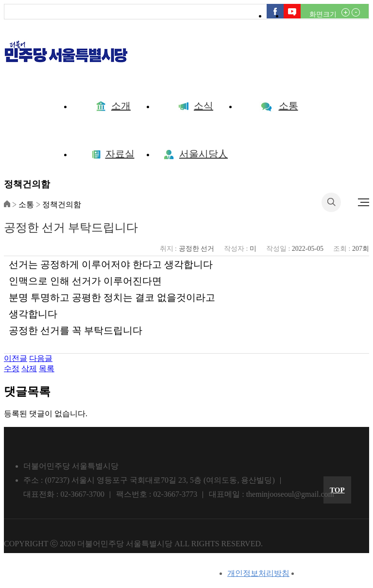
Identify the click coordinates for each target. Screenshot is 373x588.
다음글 (41, 358)
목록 (47, 368)
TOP (337, 490)
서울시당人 (196, 154)
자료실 (113, 154)
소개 (113, 106)
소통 (279, 106)
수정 (12, 368)
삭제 (29, 368)
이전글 (16, 358)
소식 (196, 106)
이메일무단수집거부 (334, 573)
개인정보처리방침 (258, 573)
